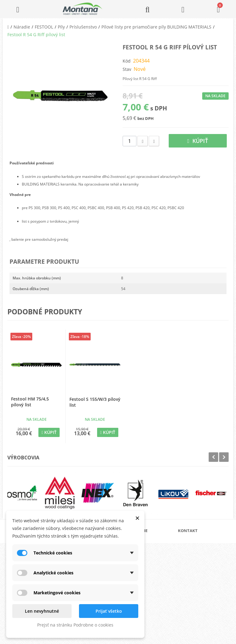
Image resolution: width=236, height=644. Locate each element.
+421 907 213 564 (201, 593)
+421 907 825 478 (201, 584)
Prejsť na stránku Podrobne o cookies (75, 625)
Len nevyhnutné (42, 611)
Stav (127, 69)
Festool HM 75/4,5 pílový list (30, 402)
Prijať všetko (109, 611)
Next (224, 457)
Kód (127, 61)
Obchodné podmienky (149, 571)
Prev (213, 457)
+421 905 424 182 (201, 575)
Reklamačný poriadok (149, 581)
